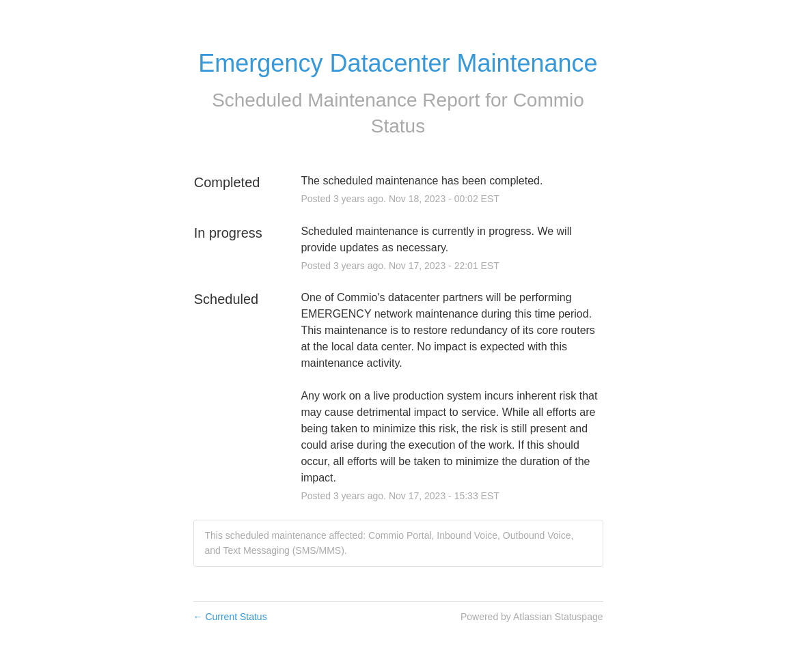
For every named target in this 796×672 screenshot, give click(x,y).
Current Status (230, 617)
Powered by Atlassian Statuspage (532, 617)
